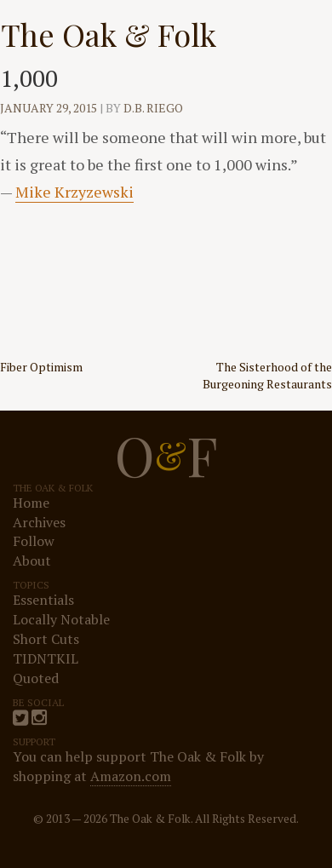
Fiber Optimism (41, 367)
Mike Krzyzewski (74, 192)
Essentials (43, 600)
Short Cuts (46, 639)
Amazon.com (131, 776)
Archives (39, 522)
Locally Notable (61, 619)
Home (31, 503)
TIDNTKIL (46, 658)
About (32, 560)
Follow (34, 541)
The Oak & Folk (109, 34)
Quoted (36, 678)
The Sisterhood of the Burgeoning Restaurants (267, 375)
